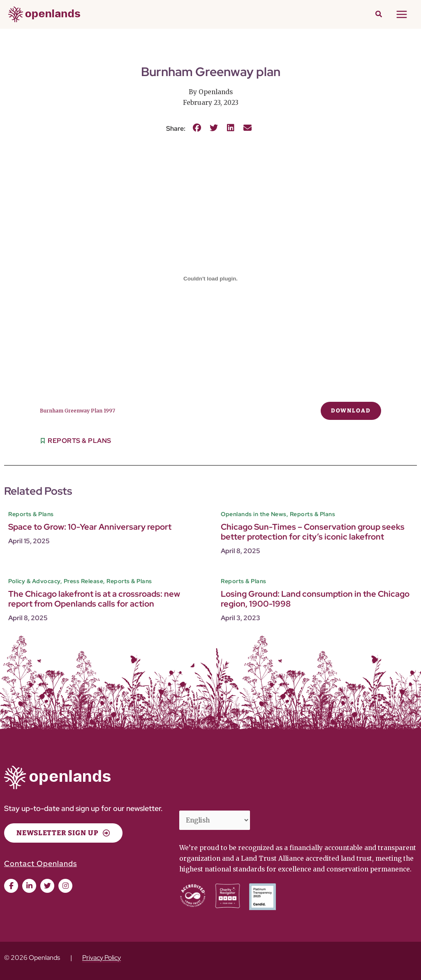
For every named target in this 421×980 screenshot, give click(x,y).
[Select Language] (215, 820)
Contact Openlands (40, 863)
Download (351, 411)
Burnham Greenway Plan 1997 (77, 411)
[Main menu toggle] (402, 14)
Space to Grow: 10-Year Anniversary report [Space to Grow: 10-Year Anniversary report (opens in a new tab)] (90, 527)
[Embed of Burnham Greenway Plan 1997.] (210, 278)
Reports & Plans (80, 441)
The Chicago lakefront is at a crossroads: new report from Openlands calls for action (94, 599)
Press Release (84, 581)
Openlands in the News (254, 514)
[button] (379, 15)
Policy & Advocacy (34, 581)
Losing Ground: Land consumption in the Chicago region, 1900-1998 (315, 599)
